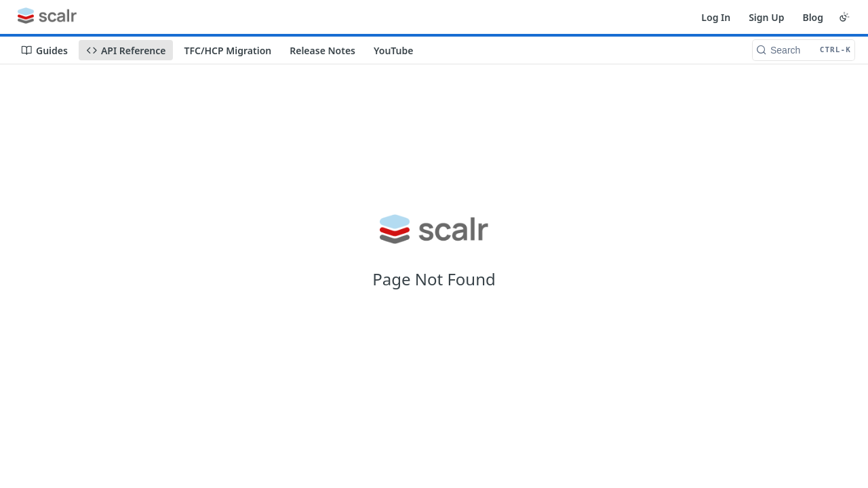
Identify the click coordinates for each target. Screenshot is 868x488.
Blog (813, 17)
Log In (716, 17)
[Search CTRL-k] (804, 50)
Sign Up (766, 17)
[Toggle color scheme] (844, 17)
